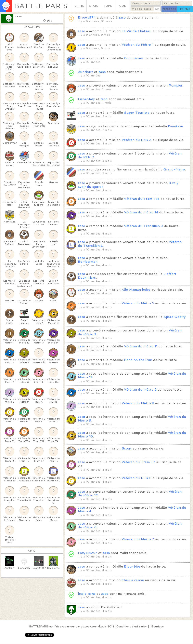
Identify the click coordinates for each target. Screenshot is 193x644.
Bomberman (88, 262)
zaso (19, 16)
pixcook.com (89, 627)
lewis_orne (87, 594)
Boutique (158, 627)
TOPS (108, 6)
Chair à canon (133, 580)
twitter (185, 9)
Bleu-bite (132, 566)
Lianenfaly (86, 99)
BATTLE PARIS (41, 6)
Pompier (176, 85)
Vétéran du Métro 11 (141, 346)
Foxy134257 (88, 553)
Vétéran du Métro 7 (138, 539)
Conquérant (134, 58)
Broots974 (87, 17)
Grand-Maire (174, 169)
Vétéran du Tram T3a (142, 199)
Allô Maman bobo (136, 290)
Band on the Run (138, 360)
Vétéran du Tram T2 (139, 462)
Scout (127, 448)
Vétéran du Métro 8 (138, 403)
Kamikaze (176, 126)
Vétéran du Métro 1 (138, 45)
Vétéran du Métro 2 (140, 389)
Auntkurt (86, 72)
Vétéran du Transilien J (143, 226)
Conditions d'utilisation (132, 627)
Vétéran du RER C (137, 478)
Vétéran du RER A (137, 140)
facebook (169, 9)
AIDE (122, 6)
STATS (94, 6)
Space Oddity (174, 317)
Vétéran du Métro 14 (141, 212)
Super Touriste (137, 113)
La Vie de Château (137, 31)
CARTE (79, 6)
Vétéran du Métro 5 (138, 303)
